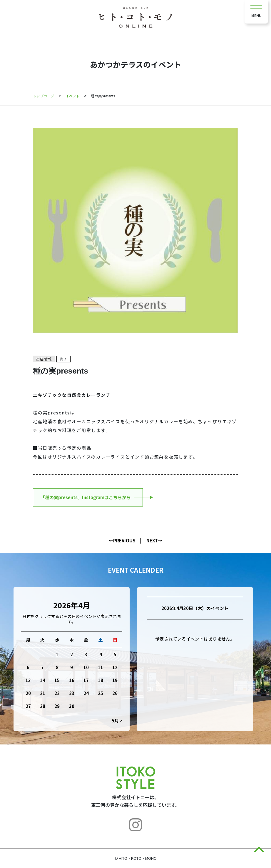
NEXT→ (154, 540)
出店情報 (44, 359)
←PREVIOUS (122, 540)
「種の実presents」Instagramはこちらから (86, 497)
